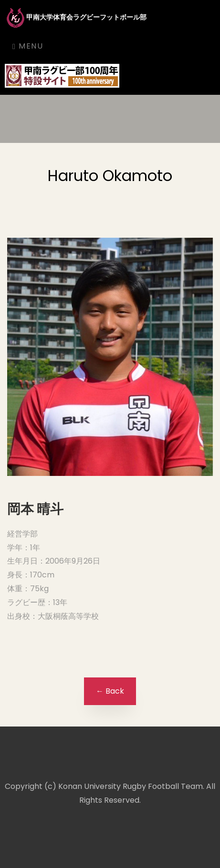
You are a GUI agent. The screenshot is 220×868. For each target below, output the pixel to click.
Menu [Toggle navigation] (28, 46)
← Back (110, 691)
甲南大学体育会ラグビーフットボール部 (76, 18)
